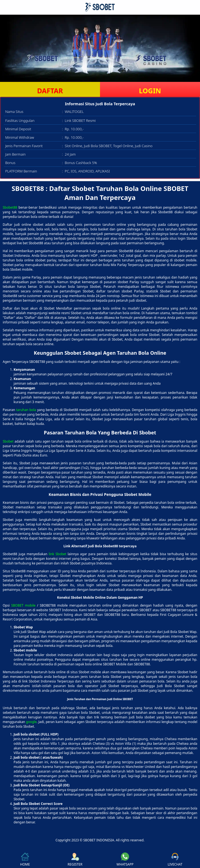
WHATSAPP (125, 860)
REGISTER (75, 860)
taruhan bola (26, 410)
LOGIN (150, 91)
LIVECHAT (175, 860)
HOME (25, 860)
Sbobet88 (10, 207)
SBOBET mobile (23, 605)
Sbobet (8, 441)
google (31, 722)
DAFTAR (50, 91)
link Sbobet (57, 554)
